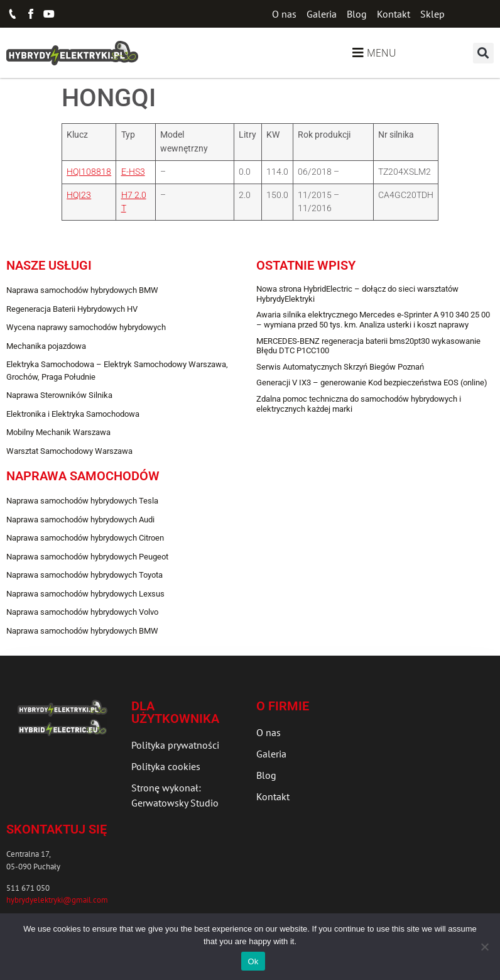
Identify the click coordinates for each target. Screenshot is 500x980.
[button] (483, 53)
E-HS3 (133, 172)
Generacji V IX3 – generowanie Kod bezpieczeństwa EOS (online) (372, 383)
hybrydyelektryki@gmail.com (57, 900)
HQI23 (79, 195)
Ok (253, 961)
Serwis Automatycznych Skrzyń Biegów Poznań (340, 367)
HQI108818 (89, 172)
